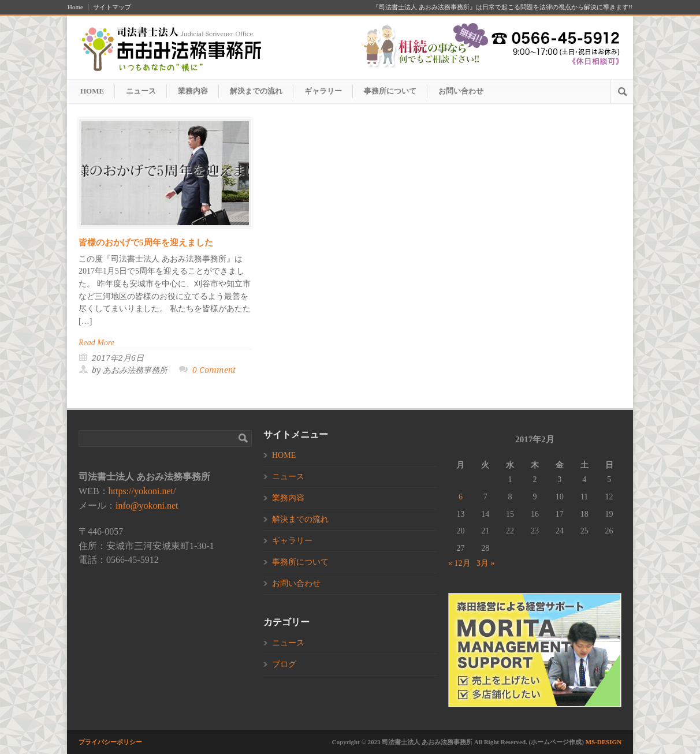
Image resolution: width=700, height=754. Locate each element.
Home (75, 7)
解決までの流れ (256, 91)
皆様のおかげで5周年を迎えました (146, 242)
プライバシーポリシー (110, 742)
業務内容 (193, 91)
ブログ (284, 664)
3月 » (486, 563)
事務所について (390, 91)
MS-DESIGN (604, 742)
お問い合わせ (461, 91)
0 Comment (214, 370)
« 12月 (459, 563)
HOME (92, 91)
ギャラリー (323, 91)
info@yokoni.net (147, 505)
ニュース (141, 91)
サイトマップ (112, 7)
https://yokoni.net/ (142, 491)
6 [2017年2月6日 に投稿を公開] (461, 497)
